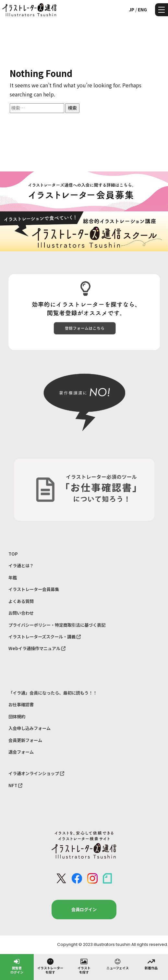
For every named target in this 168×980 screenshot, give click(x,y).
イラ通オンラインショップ (36, 773)
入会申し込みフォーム (30, 728)
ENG (142, 9)
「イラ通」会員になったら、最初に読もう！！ (53, 693)
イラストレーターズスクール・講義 (45, 637)
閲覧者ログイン (17, 966)
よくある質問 (21, 601)
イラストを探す (84, 966)
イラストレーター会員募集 (34, 589)
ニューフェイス (118, 964)
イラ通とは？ (21, 565)
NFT (15, 785)
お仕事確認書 (21, 704)
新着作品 (151, 964)
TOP (13, 554)
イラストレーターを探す (50, 966)
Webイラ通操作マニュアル (37, 648)
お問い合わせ (21, 613)
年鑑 (13, 578)
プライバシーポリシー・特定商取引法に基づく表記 (57, 625)
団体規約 (17, 716)
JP (132, 9)
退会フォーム (21, 752)
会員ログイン (84, 909)
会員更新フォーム (25, 740)
